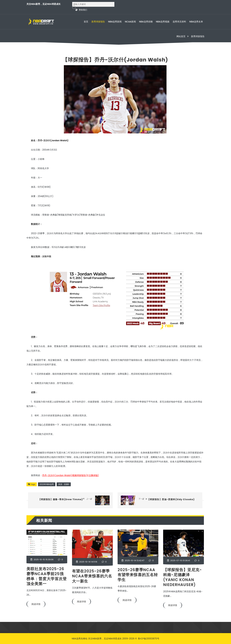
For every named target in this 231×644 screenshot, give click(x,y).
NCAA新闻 (130, 22)
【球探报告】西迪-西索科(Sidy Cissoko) (171, 499)
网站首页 (181, 36)
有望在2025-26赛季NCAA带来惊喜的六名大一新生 (92, 576)
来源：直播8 (64, 484)
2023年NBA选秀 (47, 484)
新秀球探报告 (98, 22)
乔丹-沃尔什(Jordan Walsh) (71, 475)
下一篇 (143, 499)
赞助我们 (83, 10)
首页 (86, 22)
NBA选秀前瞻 (146, 22)
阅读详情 (36, 604)
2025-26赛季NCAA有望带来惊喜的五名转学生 (138, 575)
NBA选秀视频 (163, 22)
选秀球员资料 (179, 22)
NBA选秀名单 (196, 22)
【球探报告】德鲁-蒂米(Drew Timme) (61, 499)
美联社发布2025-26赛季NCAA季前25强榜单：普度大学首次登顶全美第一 (47, 576)
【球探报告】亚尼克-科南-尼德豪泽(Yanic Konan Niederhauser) (182, 577)
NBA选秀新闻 (115, 22)
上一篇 (87, 499)
